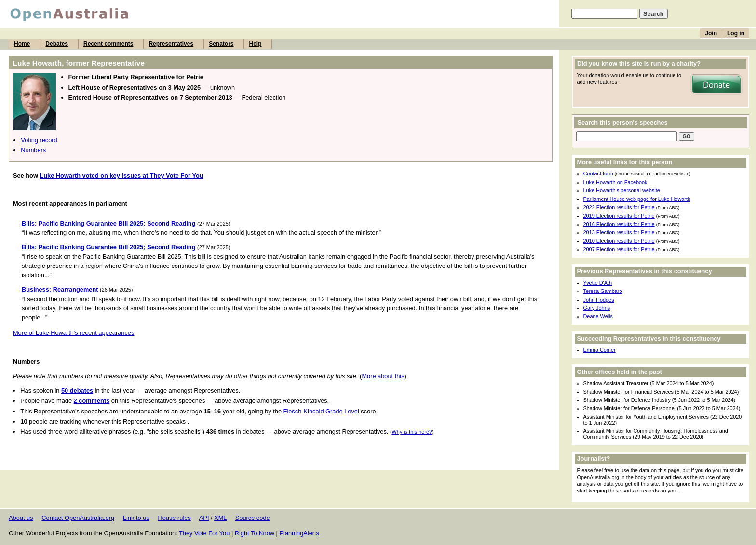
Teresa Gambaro (603, 291)
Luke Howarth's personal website (622, 190)
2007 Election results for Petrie (619, 249)
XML (220, 518)
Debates (57, 44)
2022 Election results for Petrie (619, 207)
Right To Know (255, 533)
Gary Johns (597, 308)
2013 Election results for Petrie (619, 232)
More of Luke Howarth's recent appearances (74, 333)
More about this (383, 376)
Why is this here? (412, 432)
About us (21, 518)
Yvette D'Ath (598, 283)
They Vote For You (204, 533)
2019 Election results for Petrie (619, 216)
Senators (221, 44)
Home (22, 44)
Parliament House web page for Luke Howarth (637, 199)
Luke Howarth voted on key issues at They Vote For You (121, 176)
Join (711, 33)
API (204, 518)
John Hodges (599, 300)
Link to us (136, 518)
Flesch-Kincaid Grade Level (321, 411)
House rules (174, 518)
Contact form (598, 173)
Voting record (39, 140)
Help (255, 44)
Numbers (33, 150)
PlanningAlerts (300, 533)
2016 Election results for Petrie (619, 224)
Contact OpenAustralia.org (78, 518)
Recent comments (108, 44)
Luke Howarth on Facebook (615, 182)
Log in (736, 33)
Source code (253, 518)
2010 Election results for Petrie (619, 241)
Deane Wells (598, 316)
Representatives (171, 44)
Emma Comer (600, 350)
